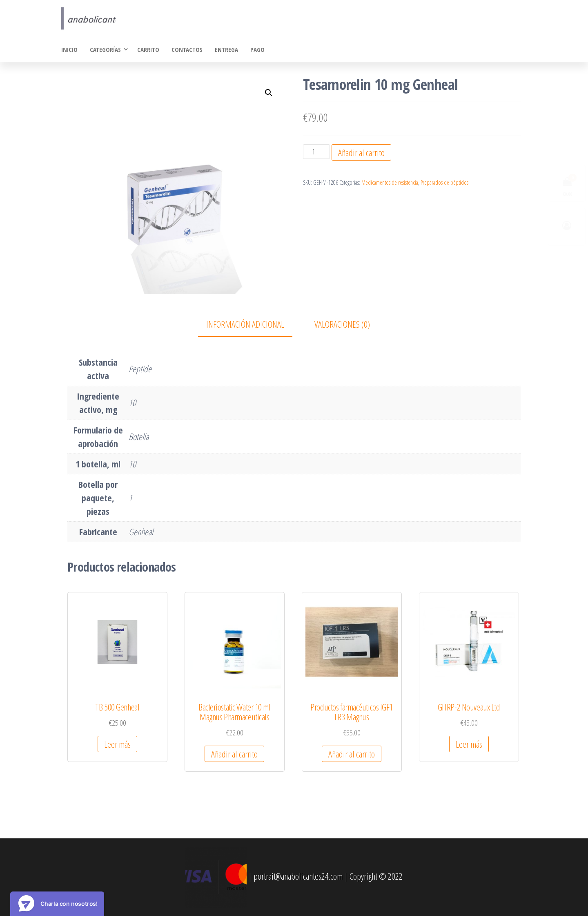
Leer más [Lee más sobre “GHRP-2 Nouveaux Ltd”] (469, 744)
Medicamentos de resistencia (390, 182)
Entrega (226, 49)
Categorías (105, 49)
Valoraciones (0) (342, 324)
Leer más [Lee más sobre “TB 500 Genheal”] (117, 744)
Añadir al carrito (361, 152)
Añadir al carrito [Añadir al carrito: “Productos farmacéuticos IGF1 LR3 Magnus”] (352, 754)
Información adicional (245, 324)
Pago (257, 49)
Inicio (69, 49)
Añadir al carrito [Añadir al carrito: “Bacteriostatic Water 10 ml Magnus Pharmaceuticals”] (234, 754)
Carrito (148, 49)
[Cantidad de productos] (316, 152)
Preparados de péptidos (444, 182)
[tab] (251, 325)
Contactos (187, 49)
